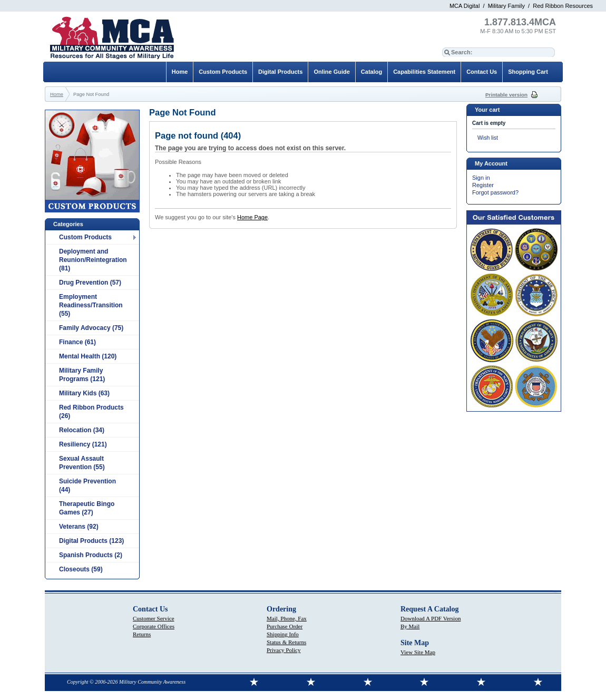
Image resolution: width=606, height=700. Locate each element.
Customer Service (154, 618)
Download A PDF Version (431, 618)
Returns (142, 634)
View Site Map (418, 652)
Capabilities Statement (424, 72)
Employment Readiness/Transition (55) (91, 305)
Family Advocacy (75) (91, 328)
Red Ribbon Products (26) (91, 412)
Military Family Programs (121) (82, 375)
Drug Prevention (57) (90, 283)
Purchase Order (285, 626)
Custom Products (85, 237)
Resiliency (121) (83, 444)
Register (483, 185)
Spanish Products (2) (91, 555)
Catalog (372, 72)
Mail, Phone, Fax (287, 618)
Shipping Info (283, 634)
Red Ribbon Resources (563, 6)
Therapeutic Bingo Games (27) (87, 508)
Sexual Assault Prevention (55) (82, 463)
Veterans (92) (79, 527)
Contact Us (482, 72)
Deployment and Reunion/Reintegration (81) (93, 260)
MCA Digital (465, 6)
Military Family (506, 6)
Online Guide (331, 72)
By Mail (410, 626)
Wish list (488, 138)
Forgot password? (495, 192)
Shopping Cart (528, 72)
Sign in (481, 178)
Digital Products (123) (91, 541)
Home (180, 72)
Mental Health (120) (88, 356)
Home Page (252, 217)
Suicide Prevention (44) (87, 485)
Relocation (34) (82, 430)
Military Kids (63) (84, 393)
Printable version (506, 95)
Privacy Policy (284, 650)
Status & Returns (286, 642)
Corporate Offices (154, 626)
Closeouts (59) (81, 569)
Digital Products (280, 72)
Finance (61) (77, 342)
